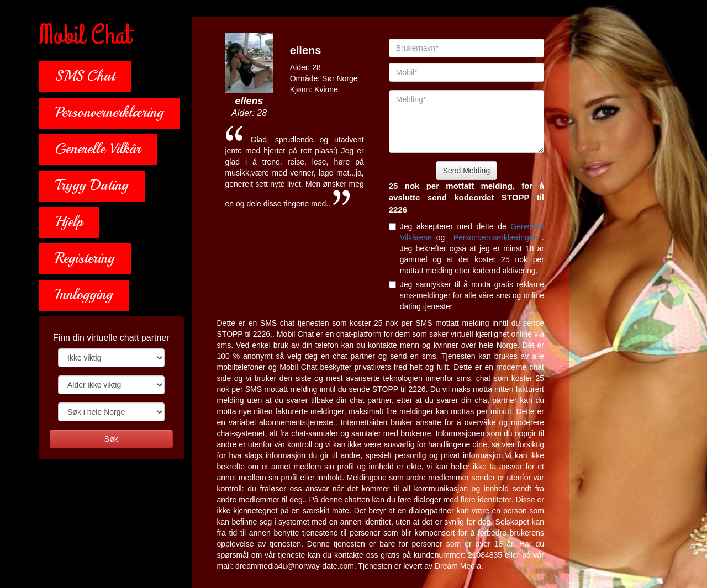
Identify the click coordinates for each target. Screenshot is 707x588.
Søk (111, 439)
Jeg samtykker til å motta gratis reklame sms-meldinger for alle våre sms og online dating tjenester (466, 295)
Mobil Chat (85, 36)
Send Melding (467, 171)
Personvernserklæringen (498, 237)
